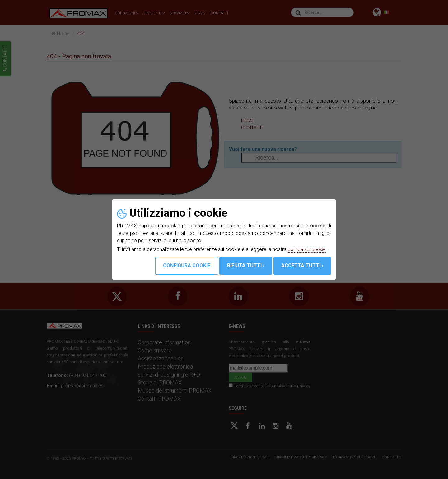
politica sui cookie (308, 249)
